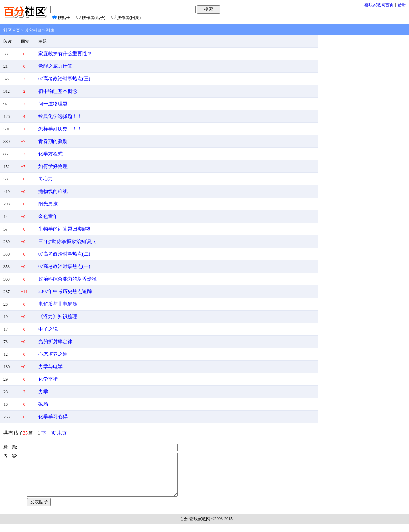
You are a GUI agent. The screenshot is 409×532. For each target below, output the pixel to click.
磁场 (43, 404)
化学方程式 (50, 154)
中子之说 (48, 329)
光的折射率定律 (55, 342)
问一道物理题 (53, 104)
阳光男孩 (48, 204)
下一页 (49, 433)
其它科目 (33, 30)
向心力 (46, 179)
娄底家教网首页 (379, 5)
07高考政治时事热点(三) (64, 79)
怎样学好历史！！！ (60, 129)
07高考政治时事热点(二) (64, 254)
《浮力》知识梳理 (58, 317)
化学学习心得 (53, 417)
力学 (43, 392)
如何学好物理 (53, 166)
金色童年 (48, 216)
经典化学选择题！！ (60, 116)
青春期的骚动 (53, 141)
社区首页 (12, 30)
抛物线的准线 (53, 191)
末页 (62, 433)
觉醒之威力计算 (55, 66)
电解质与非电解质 (58, 304)
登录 (401, 5)
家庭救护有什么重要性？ (65, 54)
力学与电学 (50, 367)
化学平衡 (48, 379)
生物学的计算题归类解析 (65, 229)
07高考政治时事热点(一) (64, 267)
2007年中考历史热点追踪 (65, 292)
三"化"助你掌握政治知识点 (67, 241)
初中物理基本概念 (58, 91)
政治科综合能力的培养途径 (68, 279)
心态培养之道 (53, 354)
